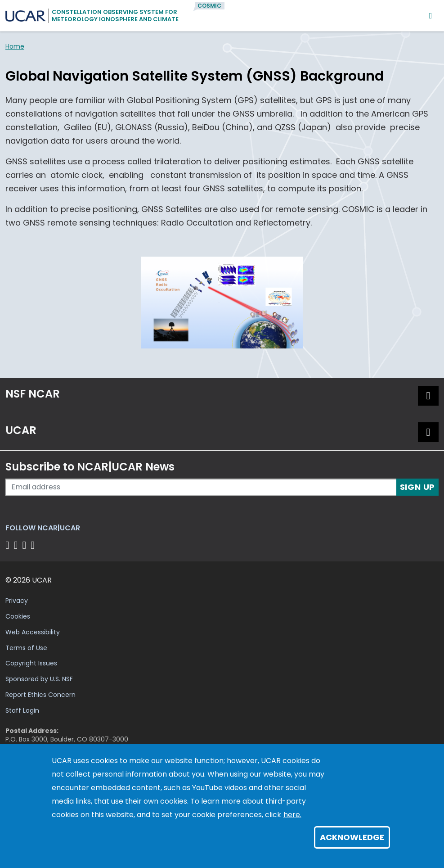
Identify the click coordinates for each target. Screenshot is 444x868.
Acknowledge (352, 837)
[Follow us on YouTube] (34, 545)
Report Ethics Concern (40, 695)
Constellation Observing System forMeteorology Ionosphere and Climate (115, 16)
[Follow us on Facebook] (9, 545)
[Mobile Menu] (431, 16)
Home (15, 46)
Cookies (18, 616)
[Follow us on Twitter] (17, 545)
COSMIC (209, 6)
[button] (428, 396)
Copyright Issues (31, 663)
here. (292, 815)
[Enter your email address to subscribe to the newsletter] (201, 487)
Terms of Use (26, 648)
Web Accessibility (33, 632)
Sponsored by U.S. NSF (39, 679)
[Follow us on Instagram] (26, 545)
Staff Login (22, 710)
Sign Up (418, 487)
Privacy (17, 601)
